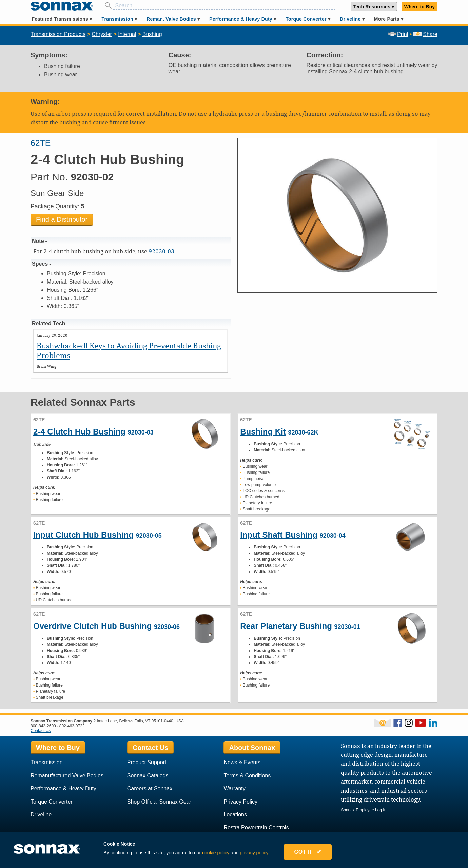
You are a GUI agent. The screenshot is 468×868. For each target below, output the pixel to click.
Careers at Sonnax (150, 788)
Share (425, 34)
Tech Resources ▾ (374, 7)
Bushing (152, 34)
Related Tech (48, 323)
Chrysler (102, 34)
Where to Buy (420, 7)
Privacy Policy (240, 802)
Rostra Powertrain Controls (256, 827)
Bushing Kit (263, 432)
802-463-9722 (72, 726)
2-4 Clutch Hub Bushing (79, 432)
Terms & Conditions (247, 776)
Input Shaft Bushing (279, 535)
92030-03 (161, 251)
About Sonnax (252, 748)
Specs (40, 264)
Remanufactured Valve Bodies (67, 776)
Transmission (117, 19)
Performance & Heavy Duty (241, 19)
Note (38, 241)
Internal (127, 34)
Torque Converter (306, 19)
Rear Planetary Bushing (286, 626)
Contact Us (41, 731)
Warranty (234, 788)
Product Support (147, 762)
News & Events (242, 762)
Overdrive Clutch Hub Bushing (92, 626)
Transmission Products (58, 34)
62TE (41, 143)
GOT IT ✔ (308, 852)
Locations (235, 815)
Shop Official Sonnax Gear (159, 802)
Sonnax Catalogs (148, 776)
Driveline (350, 19)
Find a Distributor (62, 219)
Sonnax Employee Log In (364, 810)
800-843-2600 (43, 726)
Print (398, 34)
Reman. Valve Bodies (171, 19)
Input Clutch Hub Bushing (83, 535)
